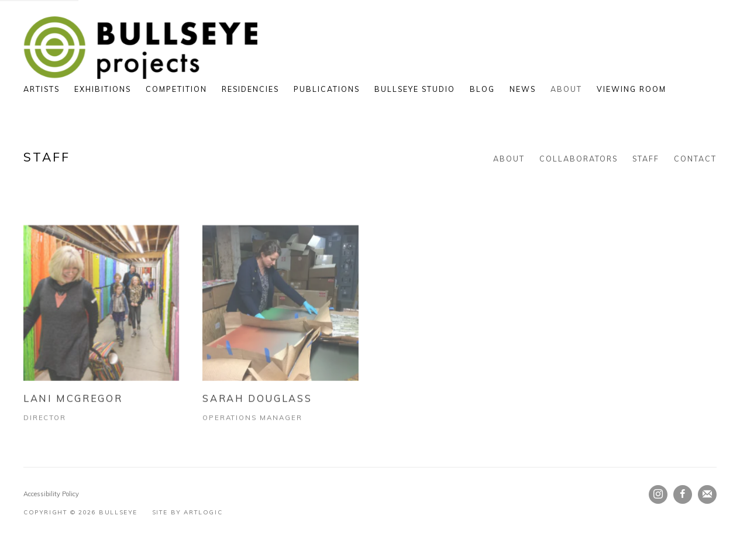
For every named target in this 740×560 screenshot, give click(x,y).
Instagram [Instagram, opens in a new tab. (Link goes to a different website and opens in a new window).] (658, 494)
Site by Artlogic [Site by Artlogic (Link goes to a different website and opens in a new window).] (187, 512)
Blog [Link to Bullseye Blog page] (482, 89)
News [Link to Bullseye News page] (523, 89)
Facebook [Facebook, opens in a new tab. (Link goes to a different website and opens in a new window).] (683, 494)
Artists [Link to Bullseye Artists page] (42, 89)
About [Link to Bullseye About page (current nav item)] (566, 89)
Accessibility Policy (51, 494)
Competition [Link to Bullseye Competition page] (176, 89)
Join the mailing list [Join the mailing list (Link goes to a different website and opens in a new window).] (707, 494)
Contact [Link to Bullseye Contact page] (695, 159)
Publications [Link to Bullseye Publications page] (327, 89)
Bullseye (140, 48)
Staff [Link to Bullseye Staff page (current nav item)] (646, 159)
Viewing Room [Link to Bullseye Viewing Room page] (631, 89)
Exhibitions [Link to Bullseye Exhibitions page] (103, 89)
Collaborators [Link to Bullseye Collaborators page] (579, 159)
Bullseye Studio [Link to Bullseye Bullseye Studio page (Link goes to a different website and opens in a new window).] (415, 89)
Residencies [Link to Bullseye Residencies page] (250, 89)
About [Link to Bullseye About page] (509, 159)
